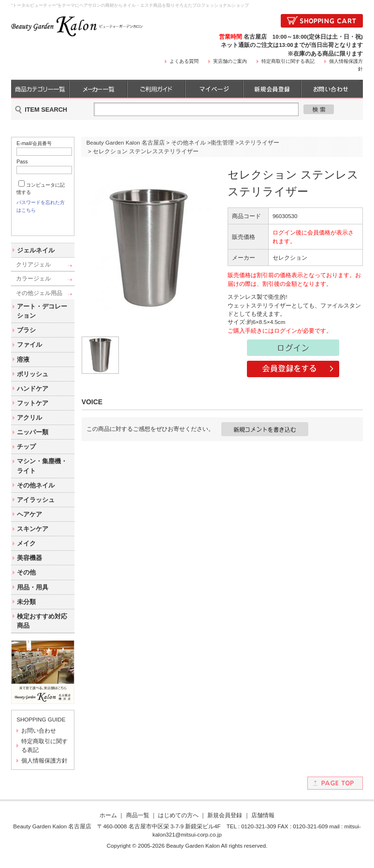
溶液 (23, 368)
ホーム (108, 824)
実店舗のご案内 (230, 61)
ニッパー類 (33, 441)
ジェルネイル (36, 258)
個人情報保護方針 (44, 769)
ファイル (29, 353)
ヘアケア (29, 523)
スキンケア (33, 537)
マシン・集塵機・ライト (42, 474)
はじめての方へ (178, 824)
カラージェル (33, 287)
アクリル (29, 426)
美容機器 (29, 566)
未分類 (26, 610)
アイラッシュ (36, 508)
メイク (26, 552)
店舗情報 (263, 824)
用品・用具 (33, 596)
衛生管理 (222, 142)
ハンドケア (33, 397)
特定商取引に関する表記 (288, 61)
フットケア (33, 412)
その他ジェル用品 (39, 301)
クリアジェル (33, 273)
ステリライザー (259, 142)
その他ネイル (36, 493)
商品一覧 (138, 824)
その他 (26, 581)
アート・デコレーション (42, 320)
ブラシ (26, 339)
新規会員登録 (225, 824)
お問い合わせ (39, 739)
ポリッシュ (33, 382)
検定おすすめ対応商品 (42, 629)
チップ (26, 455)
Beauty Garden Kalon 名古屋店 (126, 142)
